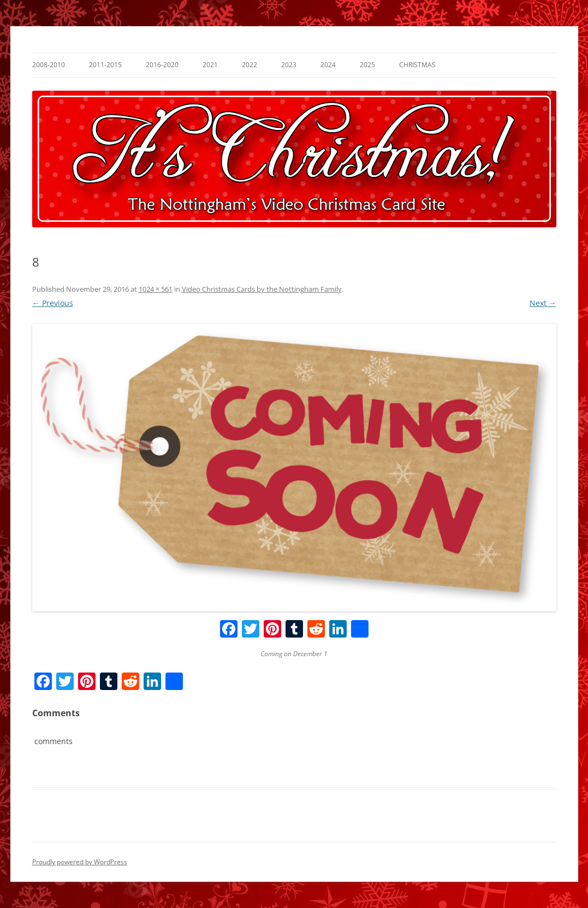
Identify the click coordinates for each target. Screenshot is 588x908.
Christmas (417, 65)
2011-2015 (105, 65)
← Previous (53, 303)
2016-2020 (162, 65)
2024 (328, 65)
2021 (210, 65)
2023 (289, 65)
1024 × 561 (156, 289)
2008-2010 (49, 65)
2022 (250, 65)
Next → (543, 303)
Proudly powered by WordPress (80, 862)
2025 (367, 65)
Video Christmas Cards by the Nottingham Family (262, 289)
